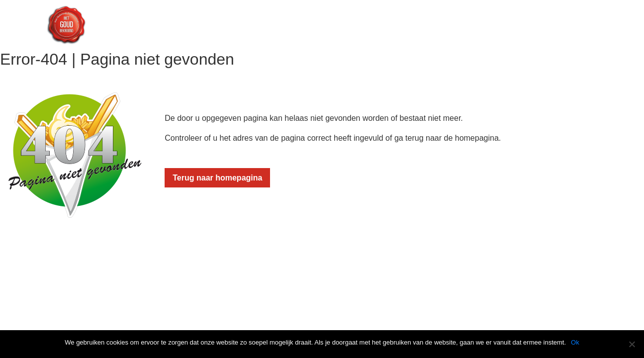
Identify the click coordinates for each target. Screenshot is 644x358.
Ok (575, 342)
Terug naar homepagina (217, 178)
